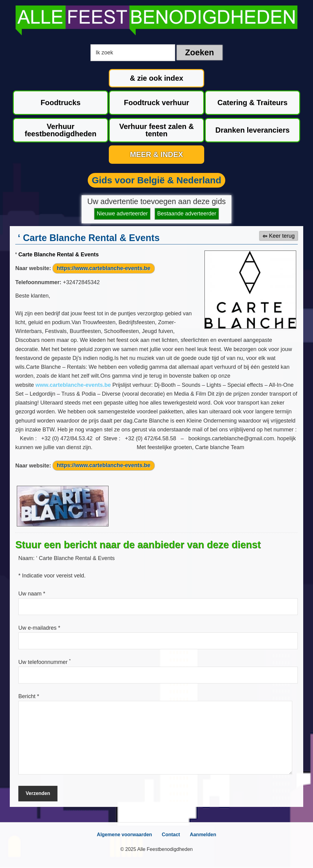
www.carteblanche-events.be (73, 385)
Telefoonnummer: (38, 282)
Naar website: (33, 268)
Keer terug (282, 236)
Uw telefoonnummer (44, 662)
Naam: (27, 558)
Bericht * (29, 696)
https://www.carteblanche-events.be (104, 268)
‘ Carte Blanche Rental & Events (57, 255)
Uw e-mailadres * (39, 628)
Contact (171, 835)
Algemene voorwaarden (125, 835)
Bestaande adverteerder (187, 214)
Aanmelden (203, 835)
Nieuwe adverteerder (122, 214)
